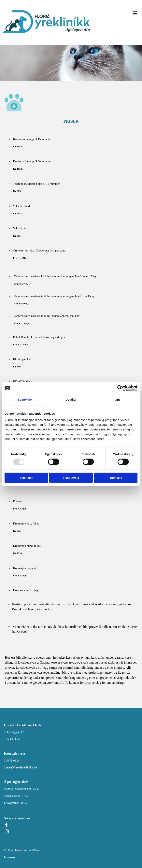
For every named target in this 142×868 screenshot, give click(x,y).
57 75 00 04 (13, 761)
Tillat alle (116, 478)
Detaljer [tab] (71, 400)
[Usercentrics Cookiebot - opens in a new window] (120, 388)
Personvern (10, 857)
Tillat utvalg (71, 478)
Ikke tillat (26, 478)
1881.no (35, 850)
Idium (18, 850)
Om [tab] (117, 400)
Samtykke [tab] (25, 400)
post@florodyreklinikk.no (22, 768)
